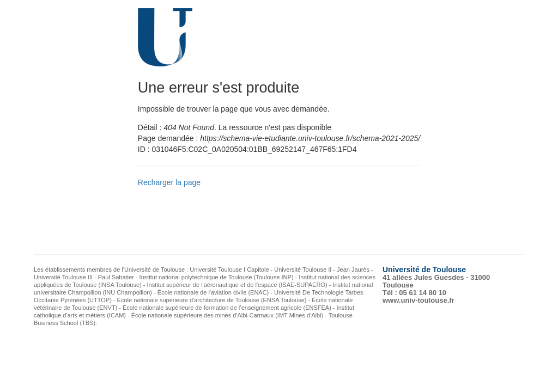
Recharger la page (169, 182)
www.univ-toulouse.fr (418, 300)
